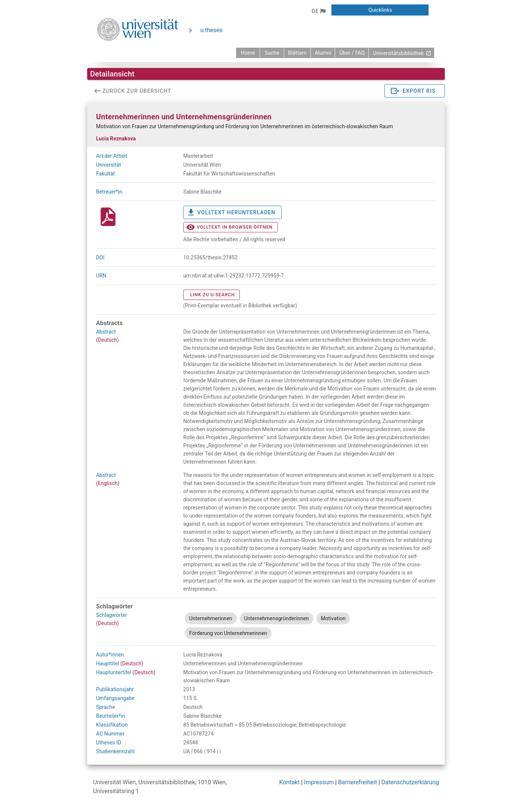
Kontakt (289, 782)
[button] (318, 11)
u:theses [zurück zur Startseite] (211, 30)
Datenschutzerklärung (410, 782)
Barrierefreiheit (357, 782)
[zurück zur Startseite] (248, 53)
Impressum (319, 782)
